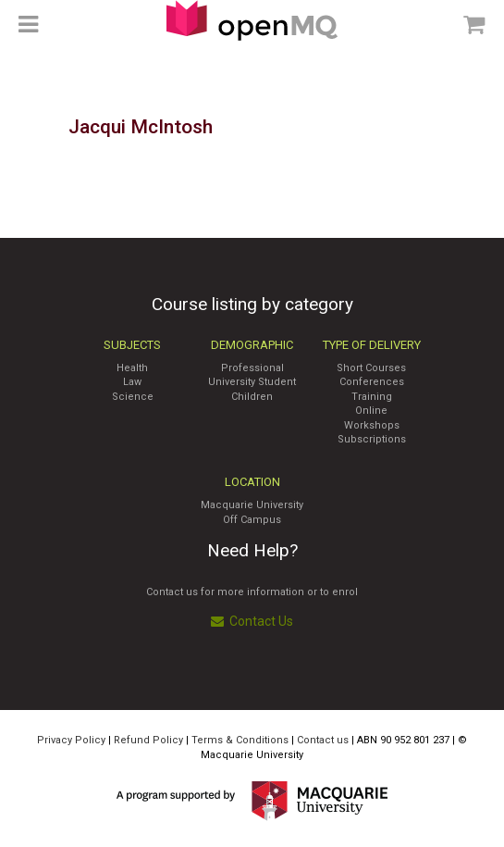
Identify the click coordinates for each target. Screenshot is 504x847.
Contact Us (252, 621)
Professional (252, 368)
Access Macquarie (252, 20)
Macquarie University (252, 505)
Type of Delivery (372, 345)
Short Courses (371, 368)
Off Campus (252, 520)
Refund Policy (148, 740)
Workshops (372, 425)
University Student (252, 382)
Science (133, 397)
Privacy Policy (71, 740)
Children (252, 397)
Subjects (132, 345)
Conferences (372, 382)
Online (371, 411)
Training (372, 397)
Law (132, 382)
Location (252, 482)
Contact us (323, 740)
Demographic (252, 345)
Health (132, 368)
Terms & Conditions (240, 740)
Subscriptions (372, 439)
